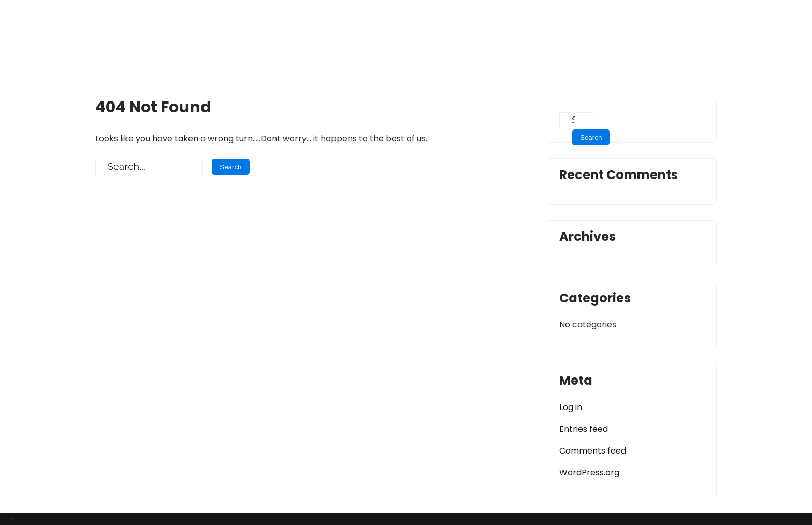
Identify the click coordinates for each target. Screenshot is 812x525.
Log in (571, 407)
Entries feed (584, 429)
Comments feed (593, 451)
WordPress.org (589, 472)
